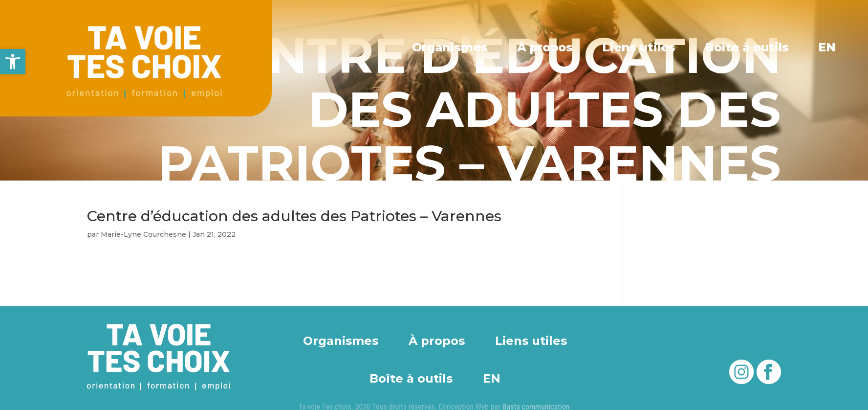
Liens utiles (640, 47)
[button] (13, 62)
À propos (546, 47)
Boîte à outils (747, 47)
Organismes (451, 47)
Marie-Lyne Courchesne (143, 234)
